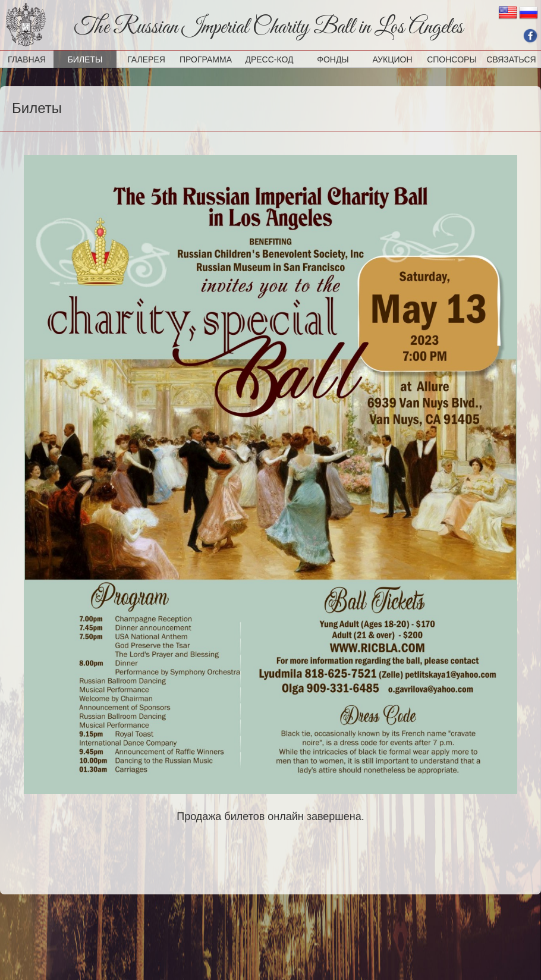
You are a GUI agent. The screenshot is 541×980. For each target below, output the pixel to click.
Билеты (85, 59)
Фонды (333, 59)
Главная (27, 59)
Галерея (146, 59)
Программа (206, 59)
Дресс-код (269, 59)
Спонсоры (452, 59)
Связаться (511, 59)
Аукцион (392, 59)
